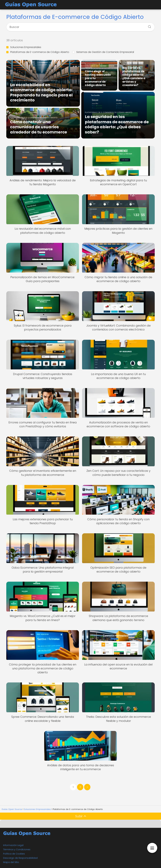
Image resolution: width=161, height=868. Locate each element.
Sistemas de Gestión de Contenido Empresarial (103, 52)
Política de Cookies (14, 854)
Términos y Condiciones (17, 849)
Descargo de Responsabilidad (20, 858)
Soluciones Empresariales (24, 47)
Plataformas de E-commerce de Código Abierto (38, 52)
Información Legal (13, 845)
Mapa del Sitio (11, 862)
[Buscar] (148, 26)
